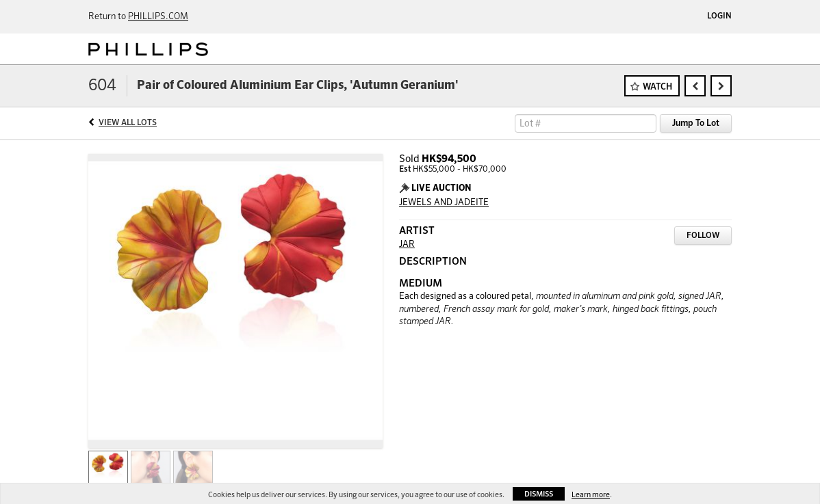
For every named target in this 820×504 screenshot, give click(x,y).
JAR (407, 244)
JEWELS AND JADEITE (444, 203)
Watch (657, 87)
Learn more (591, 495)
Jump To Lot (696, 123)
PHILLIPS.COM (158, 17)
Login (719, 16)
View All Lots (128, 123)
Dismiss (539, 494)
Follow (703, 236)
